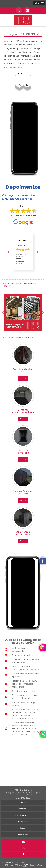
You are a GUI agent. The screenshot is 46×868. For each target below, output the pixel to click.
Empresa (23, 809)
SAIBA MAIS (23, 73)
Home (23, 802)
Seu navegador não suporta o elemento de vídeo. (24, 138)
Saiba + (23, 378)
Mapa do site (23, 834)
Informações (23, 822)
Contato (23, 828)
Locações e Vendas (23, 815)
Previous (8, 252)
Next (38, 252)
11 (23, 798)
